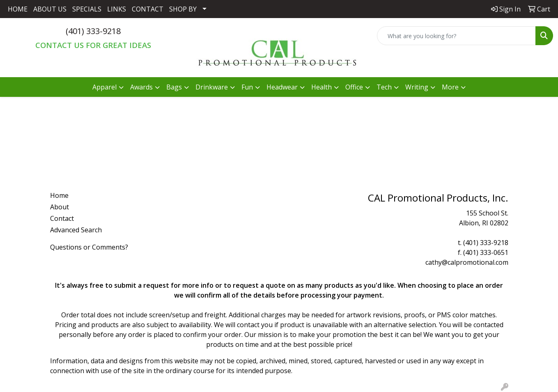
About (60, 207)
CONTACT (148, 9)
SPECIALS (87, 9)
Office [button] (354, 87)
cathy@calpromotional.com (467, 262)
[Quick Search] (456, 36)
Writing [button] (417, 87)
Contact (62, 218)
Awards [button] (141, 87)
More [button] (450, 87)
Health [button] (321, 87)
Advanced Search (76, 230)
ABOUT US (50, 9)
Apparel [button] (104, 87)
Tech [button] (384, 87)
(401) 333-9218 (93, 31)
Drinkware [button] (212, 87)
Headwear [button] (282, 87)
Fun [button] (247, 87)
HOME (18, 9)
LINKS (117, 9)
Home (59, 195)
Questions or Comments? (89, 247)
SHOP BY (183, 9)
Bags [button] (174, 87)
